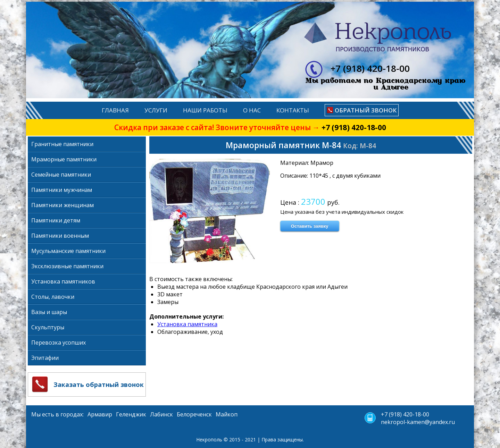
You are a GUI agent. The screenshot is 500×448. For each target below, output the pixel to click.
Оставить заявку (310, 226)
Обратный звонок (366, 110)
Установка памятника (187, 324)
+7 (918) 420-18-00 (354, 127)
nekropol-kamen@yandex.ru (418, 422)
